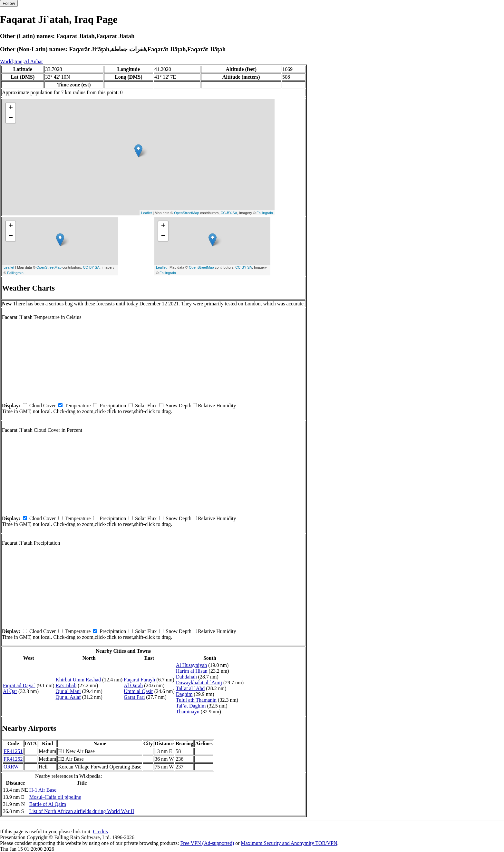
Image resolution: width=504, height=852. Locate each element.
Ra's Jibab (66, 685)
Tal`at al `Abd (190, 688)
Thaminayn (188, 712)
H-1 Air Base (43, 790)
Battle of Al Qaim (48, 804)
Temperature (78, 406)
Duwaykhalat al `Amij (199, 683)
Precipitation (113, 406)
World (6, 61)
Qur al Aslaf (68, 697)
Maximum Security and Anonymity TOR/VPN (289, 843)
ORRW (11, 767)
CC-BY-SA (229, 213)
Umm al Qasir (138, 691)
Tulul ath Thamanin (196, 700)
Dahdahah (186, 677)
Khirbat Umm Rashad (78, 680)
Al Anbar (33, 61)
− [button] (11, 118)
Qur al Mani (68, 691)
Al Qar (10, 691)
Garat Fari (134, 697)
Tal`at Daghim (191, 706)
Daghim (184, 694)
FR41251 (13, 751)
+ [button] (11, 108)
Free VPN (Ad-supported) (207, 843)
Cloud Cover (43, 406)
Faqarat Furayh (139, 680)
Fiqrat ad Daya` (19, 685)
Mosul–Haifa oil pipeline (55, 797)
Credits (100, 832)
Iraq (18, 61)
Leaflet (146, 213)
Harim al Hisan (192, 671)
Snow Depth (179, 406)
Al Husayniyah (191, 665)
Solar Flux (146, 406)
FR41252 (13, 759)
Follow (9, 3)
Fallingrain (265, 213)
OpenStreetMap (187, 213)
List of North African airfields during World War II (82, 811)
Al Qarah (133, 685)
